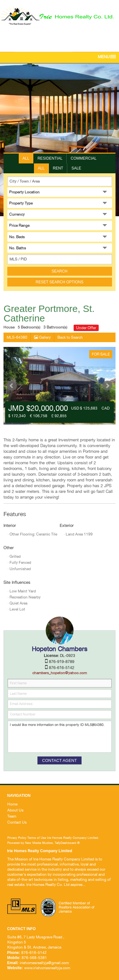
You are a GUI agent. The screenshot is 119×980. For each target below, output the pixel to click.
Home (12, 804)
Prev (12, 386)
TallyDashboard (65, 843)
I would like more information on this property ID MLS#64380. (60, 737)
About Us (15, 810)
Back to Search (70, 337)
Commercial (84, 158)
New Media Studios (39, 843)
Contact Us (17, 822)
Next (107, 386)
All (26, 158)
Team (12, 816)
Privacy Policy (17, 838)
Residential (50, 158)
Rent (58, 168)
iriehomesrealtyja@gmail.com (43, 49)
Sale (76, 168)
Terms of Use (37, 838)
